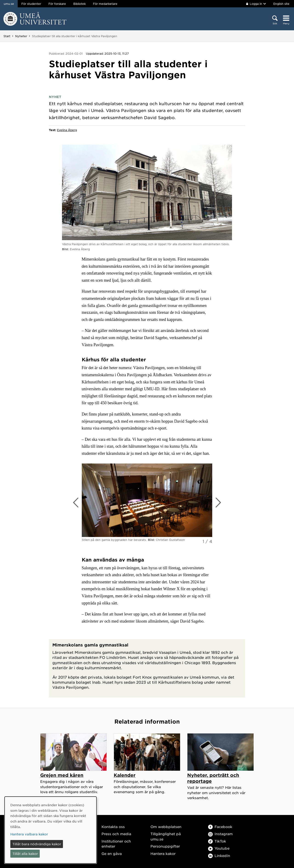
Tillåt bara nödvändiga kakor (37, 844)
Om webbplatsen (166, 827)
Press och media (116, 834)
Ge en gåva (112, 853)
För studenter (31, 4)
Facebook (220, 827)
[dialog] (51, 830)
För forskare (57, 4)
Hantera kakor (163, 853)
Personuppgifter (165, 846)
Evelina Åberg (67, 130)
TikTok (217, 841)
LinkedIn (219, 855)
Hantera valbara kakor (29, 834)
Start (7, 36)
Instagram (220, 834)
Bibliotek (79, 4)
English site (281, 4)
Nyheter (21, 36)
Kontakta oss (113, 827)
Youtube (219, 848)
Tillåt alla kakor (25, 854)
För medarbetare (105, 4)
